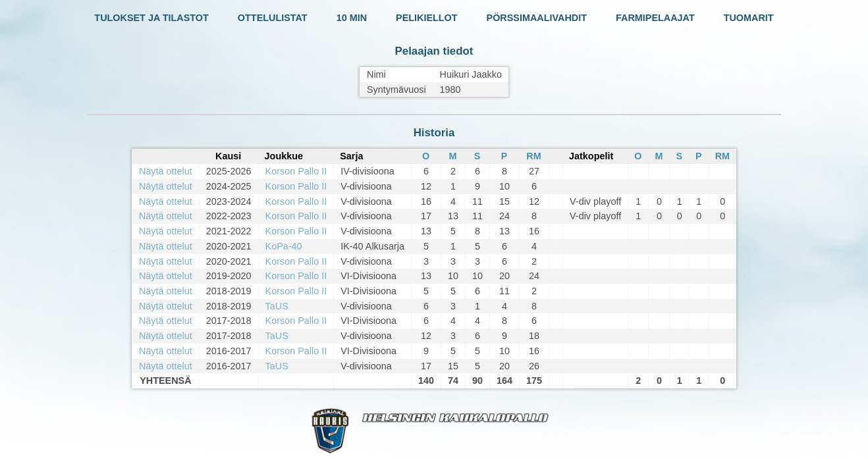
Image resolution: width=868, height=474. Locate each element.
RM (533, 156)
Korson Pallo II (296, 171)
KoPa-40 (284, 246)
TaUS (277, 306)
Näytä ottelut (166, 171)
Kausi (228, 156)
